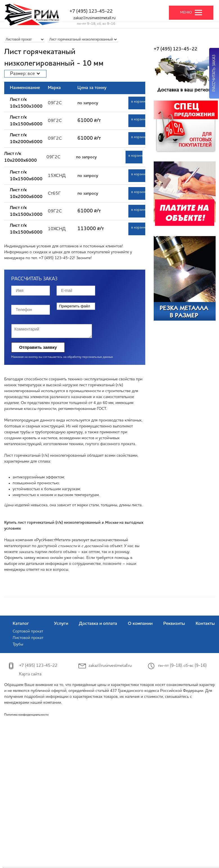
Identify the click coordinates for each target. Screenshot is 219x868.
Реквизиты (174, 624)
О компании (140, 624)
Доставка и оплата (98, 624)
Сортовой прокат (28, 631)
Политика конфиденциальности (26, 715)
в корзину (138, 102)
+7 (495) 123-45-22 (91, 11)
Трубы (18, 644)
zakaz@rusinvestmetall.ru (95, 18)
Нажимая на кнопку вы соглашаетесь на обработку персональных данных (62, 357)
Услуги (61, 624)
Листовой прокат (28, 638)
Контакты (205, 624)
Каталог (21, 624)
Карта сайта (30, 674)
